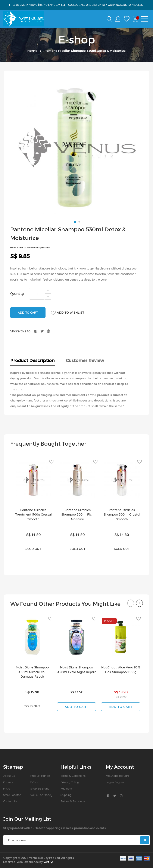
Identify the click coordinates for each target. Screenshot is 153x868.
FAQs (7, 788)
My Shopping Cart (117, 776)
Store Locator (12, 795)
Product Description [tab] (32, 360)
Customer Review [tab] (85, 360)
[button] (75, 222)
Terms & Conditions (73, 776)
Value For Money (41, 795)
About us (9, 776)
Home (32, 51)
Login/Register (115, 782)
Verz (48, 862)
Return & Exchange (73, 801)
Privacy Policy (70, 782)
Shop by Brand (40, 788)
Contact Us (10, 801)
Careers (8, 782)
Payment (66, 788)
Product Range (40, 776)
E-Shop (35, 782)
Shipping (66, 795)
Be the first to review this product (30, 247)
